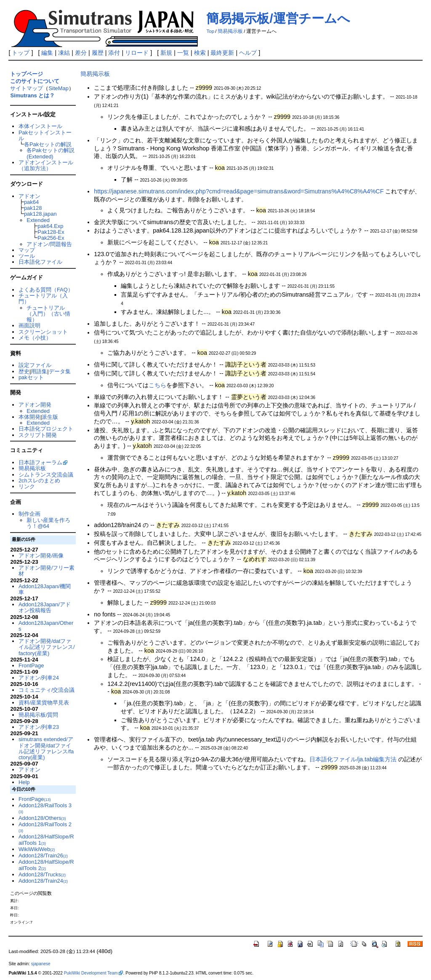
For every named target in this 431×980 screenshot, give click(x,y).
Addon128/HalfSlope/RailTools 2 (46, 865)
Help (24, 782)
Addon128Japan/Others (46, 626)
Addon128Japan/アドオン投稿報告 (45, 607)
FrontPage (31, 665)
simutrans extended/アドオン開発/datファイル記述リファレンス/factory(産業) (46, 748)
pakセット (31, 377)
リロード (137, 53)
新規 (166, 53)
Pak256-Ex (51, 238)
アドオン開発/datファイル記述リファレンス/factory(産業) (47, 647)
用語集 (39, 371)
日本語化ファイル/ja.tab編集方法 (353, 759)
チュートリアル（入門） (43, 299)
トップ (21, 53)
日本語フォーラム (40, 462)
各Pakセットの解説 (48, 144)
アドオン (29, 196)
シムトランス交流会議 (46, 475)
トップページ (27, 74)
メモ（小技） (35, 338)
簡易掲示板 (230, 31)
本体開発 (29, 417)
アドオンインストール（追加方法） (46, 165)
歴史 (24, 371)
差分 (81, 53)
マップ (27, 250)
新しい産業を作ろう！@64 (48, 523)
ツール (27, 256)
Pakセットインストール (45, 135)
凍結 (64, 53)
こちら (157, 385)
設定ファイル (35, 365)
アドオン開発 (35, 405)
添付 (114, 53)
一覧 (183, 53)
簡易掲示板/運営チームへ (278, 18)
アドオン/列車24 (39, 678)
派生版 (50, 417)
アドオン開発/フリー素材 (47, 571)
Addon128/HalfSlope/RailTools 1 (46, 839)
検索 (200, 53)
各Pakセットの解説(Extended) (50, 153)
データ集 (60, 371)
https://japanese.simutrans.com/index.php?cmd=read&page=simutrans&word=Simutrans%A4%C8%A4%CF (239, 191)
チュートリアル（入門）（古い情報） (48, 314)
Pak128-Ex (51, 232)
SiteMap (59, 88)
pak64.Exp (50, 226)
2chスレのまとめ (39, 481)
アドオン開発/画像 (41, 556)
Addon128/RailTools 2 (45, 827)
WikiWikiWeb (37, 849)
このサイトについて (35, 81)
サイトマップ (27, 88)
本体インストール (40, 126)
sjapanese (41, 964)
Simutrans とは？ (32, 95)
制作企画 (29, 514)
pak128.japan (40, 214)
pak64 (31, 202)
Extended (38, 220)
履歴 (98, 53)
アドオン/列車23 (39, 727)
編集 (47, 53)
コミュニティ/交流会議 (47, 690)
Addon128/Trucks (42, 874)
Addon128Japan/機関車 (45, 589)
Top (210, 31)
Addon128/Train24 (43, 881)
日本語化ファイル (40, 262)
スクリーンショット (43, 332)
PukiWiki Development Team (91, 973)
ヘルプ (248, 53)
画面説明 (29, 325)
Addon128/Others (42, 818)
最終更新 (222, 53)
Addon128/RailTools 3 (45, 808)
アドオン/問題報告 (49, 244)
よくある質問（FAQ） (46, 290)
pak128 (33, 208)
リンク (27, 486)
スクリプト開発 (38, 435)
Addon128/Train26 (43, 855)
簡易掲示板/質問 (39, 715)
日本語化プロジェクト (46, 429)
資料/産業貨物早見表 (44, 703)
